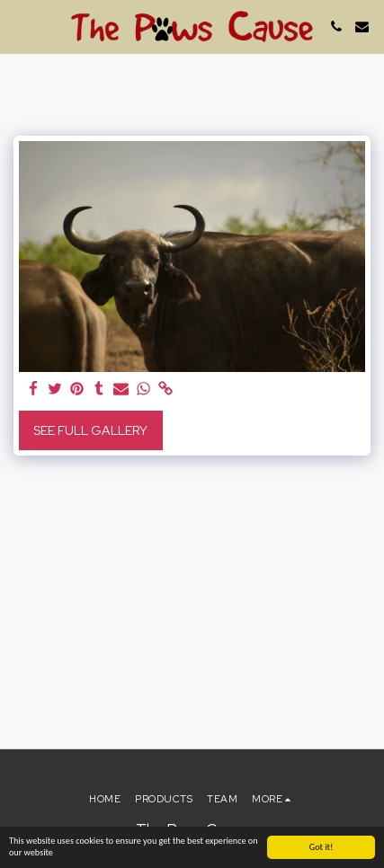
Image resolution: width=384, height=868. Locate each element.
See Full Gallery (90, 430)
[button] (20, 26)
